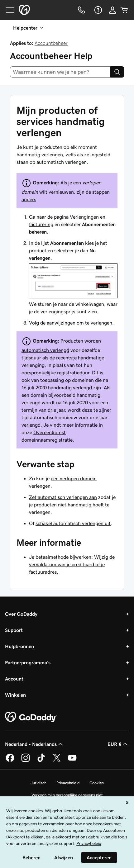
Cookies (97, 783)
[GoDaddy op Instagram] (26, 761)
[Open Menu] (7, 10)
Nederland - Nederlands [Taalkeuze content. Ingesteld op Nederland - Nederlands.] (35, 744)
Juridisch (38, 783)
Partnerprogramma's (28, 662)
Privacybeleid (68, 783)
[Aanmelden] (112, 10)
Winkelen (15, 695)
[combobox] (60, 72)
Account (14, 679)
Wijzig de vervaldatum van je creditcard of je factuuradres (72, 564)
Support (14, 630)
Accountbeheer (51, 43)
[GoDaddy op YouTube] (72, 761)
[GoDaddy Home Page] (31, 717)
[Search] (117, 72)
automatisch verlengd (45, 350)
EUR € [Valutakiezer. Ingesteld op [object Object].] (118, 744)
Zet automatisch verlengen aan (63, 497)
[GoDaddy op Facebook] (10, 761)
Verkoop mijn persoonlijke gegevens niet (67, 795)
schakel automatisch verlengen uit (73, 523)
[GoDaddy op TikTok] (41, 761)
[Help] (98, 10)
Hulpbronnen (19, 646)
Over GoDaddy (21, 614)
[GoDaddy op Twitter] (57, 761)
